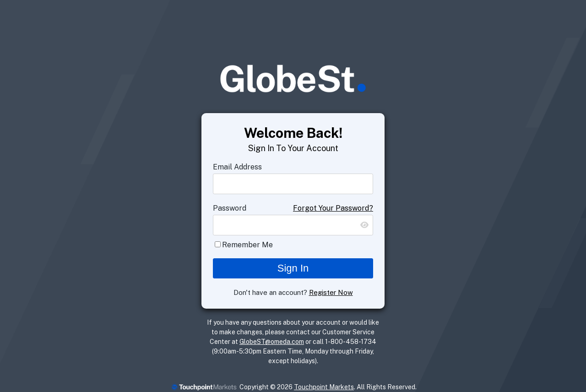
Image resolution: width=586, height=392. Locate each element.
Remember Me (247, 245)
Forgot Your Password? (333, 208)
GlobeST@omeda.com (272, 342)
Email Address (237, 167)
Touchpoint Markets (324, 387)
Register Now (331, 292)
